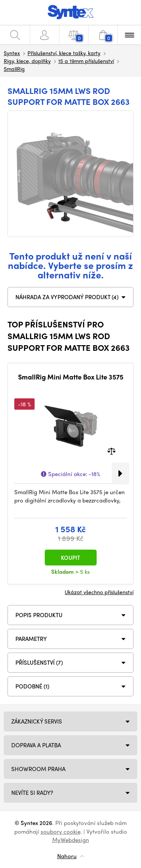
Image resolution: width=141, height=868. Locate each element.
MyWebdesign (71, 840)
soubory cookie (61, 831)
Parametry (31, 639)
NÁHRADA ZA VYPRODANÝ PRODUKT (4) (67, 297)
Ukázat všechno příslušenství (99, 592)
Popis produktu (39, 615)
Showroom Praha (38, 769)
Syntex (12, 53)
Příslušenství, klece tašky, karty (64, 53)
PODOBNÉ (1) (32, 686)
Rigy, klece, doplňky (27, 61)
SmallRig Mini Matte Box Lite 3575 (71, 377)
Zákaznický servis (37, 721)
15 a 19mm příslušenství (86, 61)
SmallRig (14, 69)
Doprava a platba (36, 745)
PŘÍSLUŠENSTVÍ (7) (39, 662)
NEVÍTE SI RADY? (32, 793)
